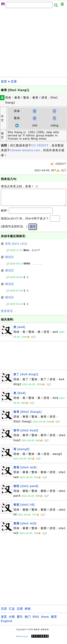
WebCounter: (23, 640)
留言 (54, 620)
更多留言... (8, 315)
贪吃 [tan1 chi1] (16, 247)
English (7, 625)
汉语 (14, 82)
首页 (4, 82)
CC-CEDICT (40, 145)
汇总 (12, 612)
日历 (4, 612)
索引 (20, 620)
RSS (36, 620)
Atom (45, 620)
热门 (28, 620)
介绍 (12, 620)
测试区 (10, 261)
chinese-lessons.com (25, 150)
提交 (33, 230)
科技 (28, 612)
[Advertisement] (33, 44)
